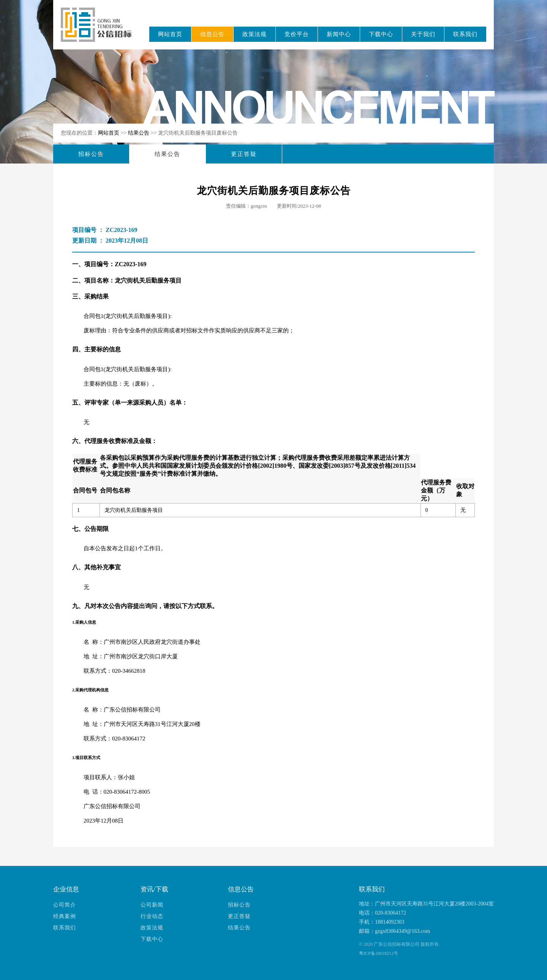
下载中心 (381, 34)
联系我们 (465, 34)
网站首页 (170, 34)
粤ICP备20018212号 (379, 953)
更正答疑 (244, 154)
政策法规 (255, 34)
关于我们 (423, 34)
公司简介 (65, 905)
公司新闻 (152, 905)
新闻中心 (339, 34)
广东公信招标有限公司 (100, 30)
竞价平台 (297, 34)
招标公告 (91, 154)
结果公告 (139, 133)
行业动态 (152, 916)
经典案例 (65, 916)
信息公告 (212, 34)
